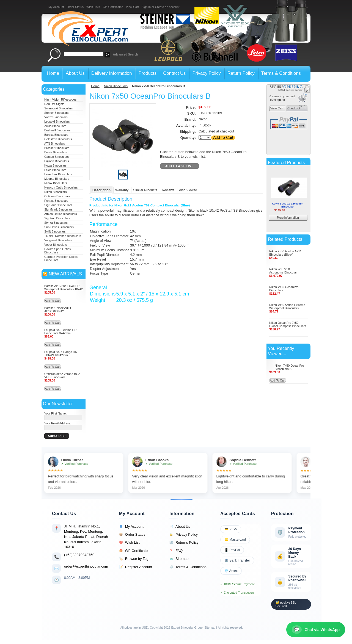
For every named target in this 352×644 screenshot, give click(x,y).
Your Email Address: (58, 423)
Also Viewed (188, 190)
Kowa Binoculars (55, 165)
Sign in (146, 7)
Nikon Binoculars (56, 192)
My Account (56, 7)
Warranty (122, 190)
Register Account (136, 567)
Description (101, 190)
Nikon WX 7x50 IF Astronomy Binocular (283, 271)
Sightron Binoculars (57, 218)
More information (296, 218)
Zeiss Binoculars (55, 126)
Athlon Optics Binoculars (61, 214)
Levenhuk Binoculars (58, 174)
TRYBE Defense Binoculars (63, 236)
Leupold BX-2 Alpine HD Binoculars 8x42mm (60, 331)
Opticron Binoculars (57, 196)
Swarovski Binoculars (58, 108)
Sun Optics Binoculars (59, 227)
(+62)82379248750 (79, 555)
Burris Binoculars (56, 152)
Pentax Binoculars (56, 201)
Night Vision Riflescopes (60, 99)
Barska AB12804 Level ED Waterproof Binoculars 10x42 (64, 288)
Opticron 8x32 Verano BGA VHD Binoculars (62, 375)
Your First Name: (55, 413)
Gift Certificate (133, 551)
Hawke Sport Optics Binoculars (57, 251)
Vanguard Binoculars (58, 240)
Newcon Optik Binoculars (61, 187)
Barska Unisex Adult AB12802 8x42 (58, 309)
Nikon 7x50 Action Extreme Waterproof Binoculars (287, 306)
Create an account (167, 7)
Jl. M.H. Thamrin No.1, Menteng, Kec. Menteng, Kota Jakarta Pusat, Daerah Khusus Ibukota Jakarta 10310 (86, 537)
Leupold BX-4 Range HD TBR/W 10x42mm (61, 353)
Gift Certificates (113, 7)
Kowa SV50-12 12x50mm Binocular (287, 205)
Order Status (75, 7)
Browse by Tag (134, 559)
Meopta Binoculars (57, 179)
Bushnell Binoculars (57, 130)
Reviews (168, 190)
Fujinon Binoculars (57, 161)
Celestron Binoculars (58, 139)
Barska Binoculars (56, 135)
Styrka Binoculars (56, 223)
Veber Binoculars (56, 245)
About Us (180, 527)
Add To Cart (53, 301)
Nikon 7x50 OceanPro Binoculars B (289, 367)
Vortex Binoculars (56, 117)
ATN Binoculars (55, 143)
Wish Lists (93, 7)
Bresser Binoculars (57, 148)
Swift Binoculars (55, 231)
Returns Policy (184, 543)
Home (95, 86)
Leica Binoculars (55, 170)
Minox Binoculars (56, 183)
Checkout (293, 108)
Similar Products (145, 190)
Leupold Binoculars (57, 121)
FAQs (177, 551)
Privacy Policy (184, 535)
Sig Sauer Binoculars (58, 205)
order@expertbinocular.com (86, 566)
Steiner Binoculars (56, 113)
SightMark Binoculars (58, 209)
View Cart (132, 7)
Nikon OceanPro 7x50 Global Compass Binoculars (288, 324)
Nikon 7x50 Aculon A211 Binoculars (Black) (285, 253)
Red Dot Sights (54, 104)
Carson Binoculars (57, 157)
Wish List (129, 543)
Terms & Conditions (188, 567)
